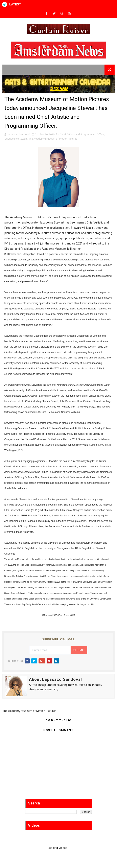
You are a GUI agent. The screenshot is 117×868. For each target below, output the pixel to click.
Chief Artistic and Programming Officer (82, 134)
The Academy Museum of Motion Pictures (53, 139)
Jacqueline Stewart (16, 139)
